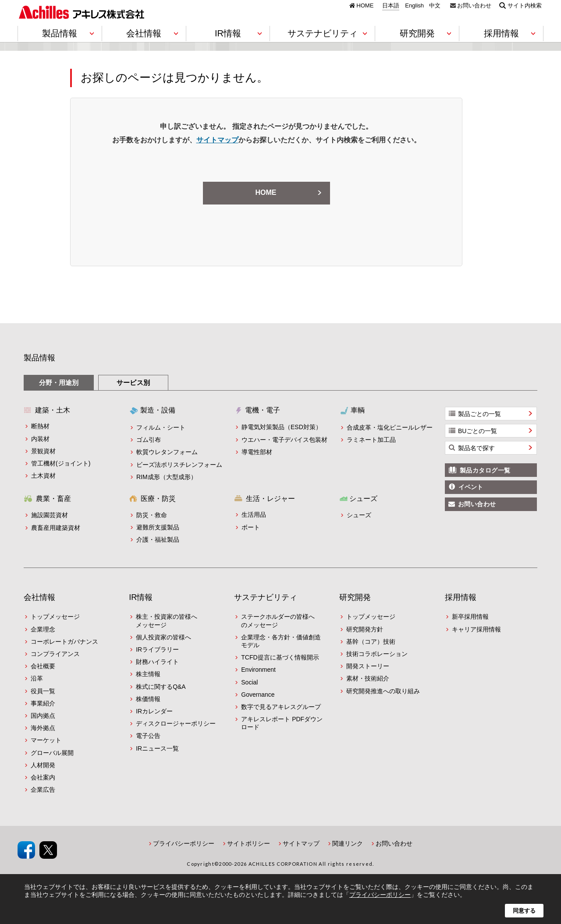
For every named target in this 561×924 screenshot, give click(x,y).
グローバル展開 (52, 753)
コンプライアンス (55, 654)
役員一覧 (43, 691)
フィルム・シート (161, 427)
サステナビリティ (266, 597)
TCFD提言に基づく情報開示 (280, 657)
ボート (251, 527)
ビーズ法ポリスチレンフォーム (179, 465)
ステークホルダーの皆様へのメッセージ (278, 621)
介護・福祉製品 (158, 540)
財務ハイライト (157, 662)
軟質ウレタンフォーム (167, 452)
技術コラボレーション (377, 654)
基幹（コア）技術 (371, 642)
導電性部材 (257, 452)
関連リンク (348, 843)
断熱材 (40, 426)
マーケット (46, 740)
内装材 (40, 439)
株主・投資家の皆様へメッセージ (167, 621)
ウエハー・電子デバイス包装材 (284, 440)
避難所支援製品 (158, 527)
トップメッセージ (55, 617)
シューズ (359, 515)
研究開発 (355, 597)
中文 (435, 6)
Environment (258, 670)
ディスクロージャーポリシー (176, 723)
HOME (365, 5)
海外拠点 (43, 728)
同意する (524, 911)
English (414, 6)
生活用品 (254, 515)
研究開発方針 (365, 629)
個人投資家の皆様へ (163, 637)
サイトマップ (217, 140)
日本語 (391, 6)
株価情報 (148, 699)
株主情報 (148, 674)
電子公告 (148, 736)
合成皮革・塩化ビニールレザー (390, 427)
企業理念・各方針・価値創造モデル (281, 641)
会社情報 (39, 597)
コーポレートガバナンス (64, 642)
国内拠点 (43, 716)
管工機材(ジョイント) (61, 463)
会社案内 (43, 777)
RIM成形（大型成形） (167, 477)
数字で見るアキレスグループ (281, 707)
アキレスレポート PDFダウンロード (282, 723)
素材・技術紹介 (368, 678)
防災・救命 (152, 515)
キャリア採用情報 (476, 629)
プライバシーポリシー (184, 843)
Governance (258, 695)
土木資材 (43, 476)
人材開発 (43, 765)
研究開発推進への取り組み (383, 691)
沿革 (37, 678)
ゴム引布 (149, 440)
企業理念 (43, 629)
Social (249, 682)
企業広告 (43, 790)
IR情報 (141, 597)
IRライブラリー (157, 649)
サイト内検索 (525, 5)
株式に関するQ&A (161, 687)
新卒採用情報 (470, 617)
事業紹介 (43, 703)
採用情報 (461, 597)
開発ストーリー (368, 666)
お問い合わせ (474, 5)
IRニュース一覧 (157, 748)
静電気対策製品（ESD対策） (282, 427)
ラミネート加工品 (371, 440)
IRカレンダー (154, 711)
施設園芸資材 (50, 515)
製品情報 (39, 358)
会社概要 (43, 666)
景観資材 (43, 451)
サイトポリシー (249, 843)
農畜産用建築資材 (56, 528)
